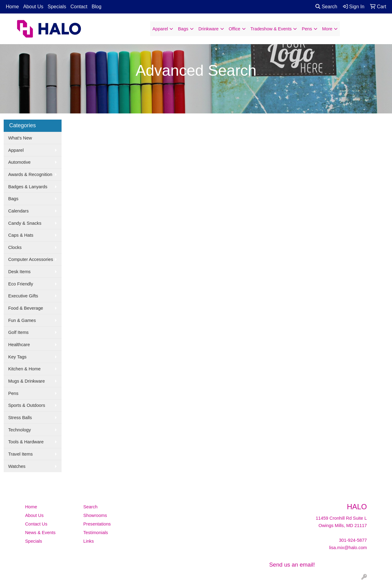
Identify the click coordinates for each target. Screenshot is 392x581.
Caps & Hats (21, 235)
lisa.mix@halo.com (348, 548)
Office (235, 29)
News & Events (40, 533)
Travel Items (21, 454)
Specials (57, 7)
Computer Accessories (31, 259)
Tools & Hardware (26, 442)
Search (326, 7)
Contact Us (36, 524)
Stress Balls (20, 418)
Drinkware (209, 29)
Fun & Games (22, 320)
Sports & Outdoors (27, 405)
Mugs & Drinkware (27, 381)
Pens (307, 29)
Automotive (19, 162)
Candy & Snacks (25, 223)
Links (89, 541)
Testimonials (96, 533)
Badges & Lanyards (28, 187)
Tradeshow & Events (271, 29)
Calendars (19, 211)
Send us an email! (292, 565)
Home (12, 7)
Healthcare (19, 345)
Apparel (160, 29)
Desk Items (19, 272)
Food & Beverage (26, 308)
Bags (183, 29)
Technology (20, 430)
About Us (33, 7)
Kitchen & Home (24, 369)
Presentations (97, 524)
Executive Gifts (23, 296)
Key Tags (17, 357)
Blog (96, 7)
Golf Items (19, 332)
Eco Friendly (21, 284)
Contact (79, 7)
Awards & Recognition (30, 174)
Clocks (15, 247)
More (327, 29)
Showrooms (95, 515)
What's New (20, 138)
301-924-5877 (353, 540)
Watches (17, 466)
